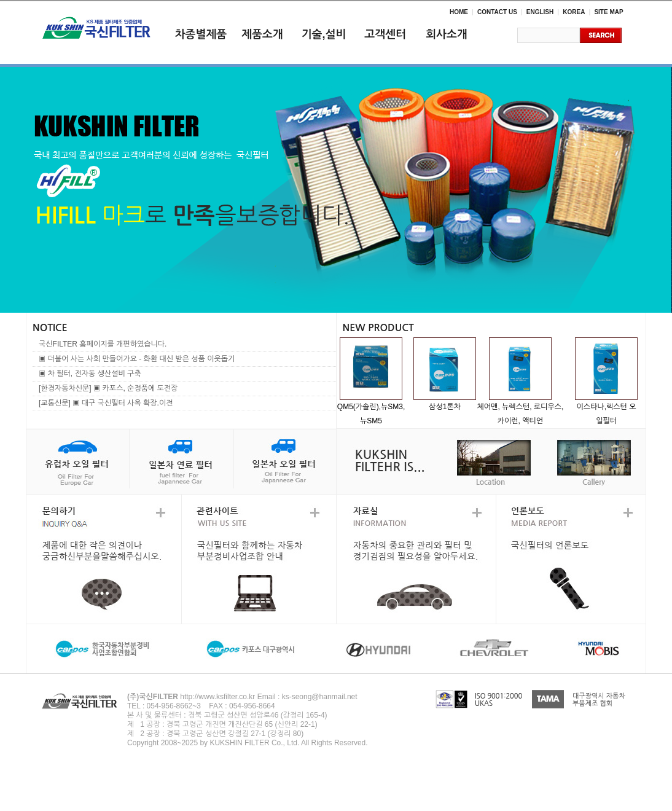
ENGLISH (540, 12)
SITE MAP (608, 12)
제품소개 (262, 34)
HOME (459, 12)
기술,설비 (324, 34)
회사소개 (447, 34)
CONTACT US (497, 12)
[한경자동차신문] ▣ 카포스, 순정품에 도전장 (108, 388)
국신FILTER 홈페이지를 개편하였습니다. (103, 344)
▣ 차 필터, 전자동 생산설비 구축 (90, 374)
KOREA (574, 12)
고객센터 (385, 34)
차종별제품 (201, 34)
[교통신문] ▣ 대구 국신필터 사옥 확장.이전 (106, 403)
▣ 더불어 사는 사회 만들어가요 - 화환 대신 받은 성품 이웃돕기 (137, 359)
